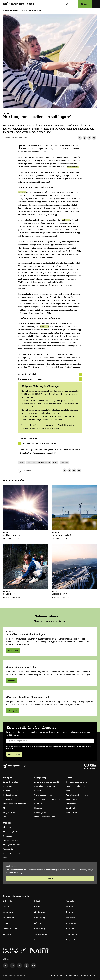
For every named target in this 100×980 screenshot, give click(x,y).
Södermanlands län (10, 929)
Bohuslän (38, 901)
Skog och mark (9, 812)
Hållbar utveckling (10, 795)
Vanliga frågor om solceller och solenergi (40, 443)
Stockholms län (71, 923)
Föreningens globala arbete (76, 786)
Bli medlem (13, 651)
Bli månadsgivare (10, 832)
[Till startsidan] (19, 4)
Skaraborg (7, 923)
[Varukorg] (67, 4)
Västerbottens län (40, 934)
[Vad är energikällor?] (26, 508)
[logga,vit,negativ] (39, 950)
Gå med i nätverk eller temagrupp (47, 799)
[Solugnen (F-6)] (26, 566)
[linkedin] (20, 965)
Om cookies (84, 976)
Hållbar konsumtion (11, 791)
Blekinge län (7, 901)
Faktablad (14, 10)
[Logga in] (74, 4)
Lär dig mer (8, 778)
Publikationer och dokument (77, 795)
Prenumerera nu (14, 754)
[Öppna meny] (96, 4)
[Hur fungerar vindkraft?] (74, 508)
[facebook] (6, 965)
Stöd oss (85, 4)
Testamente (8, 849)
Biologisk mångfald (11, 782)
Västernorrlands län (72, 934)
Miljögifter (7, 808)
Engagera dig (40, 778)
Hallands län (70, 907)
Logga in (50, 879)
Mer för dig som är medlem (45, 817)
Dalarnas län (70, 901)
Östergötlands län (72, 940)
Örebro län (38, 940)
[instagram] (13, 965)
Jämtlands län (8, 912)
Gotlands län (8, 907)
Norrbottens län (71, 918)
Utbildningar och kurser (43, 795)
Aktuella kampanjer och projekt (47, 782)
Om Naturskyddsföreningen (76, 782)
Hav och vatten (9, 786)
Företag (6, 858)
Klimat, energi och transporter (39, 463)
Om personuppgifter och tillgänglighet (65, 976)
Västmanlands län (10, 940)
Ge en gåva (13, 711)
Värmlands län (8, 934)
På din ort (38, 804)
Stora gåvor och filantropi (13, 845)
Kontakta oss (71, 804)
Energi (22, 463)
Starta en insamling (11, 840)
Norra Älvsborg (40, 918)
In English (93, 976)
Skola (55, 463)
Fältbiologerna (40, 812)
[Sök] (59, 4)
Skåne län (38, 923)
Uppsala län (70, 929)
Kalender (38, 791)
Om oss (69, 778)
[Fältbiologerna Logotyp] (11, 950)
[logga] (24, 950)
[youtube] (33, 965)
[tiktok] (26, 965)
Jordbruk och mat (10, 799)
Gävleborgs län (40, 907)
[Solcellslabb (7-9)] (74, 566)
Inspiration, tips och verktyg (45, 786)
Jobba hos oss (71, 799)
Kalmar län (69, 912)
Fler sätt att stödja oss (12, 853)
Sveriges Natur (71, 812)
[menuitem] (19, 798)
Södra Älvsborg (40, 929)
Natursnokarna (40, 808)
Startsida (6, 10)
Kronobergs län (8, 918)
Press (68, 791)
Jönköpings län (40, 912)
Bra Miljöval (70, 808)
